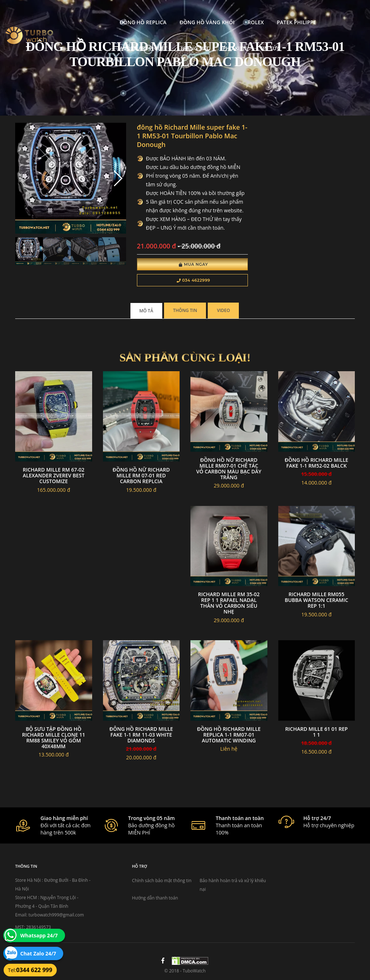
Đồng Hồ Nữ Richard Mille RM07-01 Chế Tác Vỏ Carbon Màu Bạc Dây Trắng (229, 469)
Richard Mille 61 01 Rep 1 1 (316, 732)
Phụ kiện (118, 39)
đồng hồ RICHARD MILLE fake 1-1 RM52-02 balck (317, 463)
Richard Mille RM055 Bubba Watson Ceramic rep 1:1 (317, 600)
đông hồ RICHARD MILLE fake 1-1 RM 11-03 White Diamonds (141, 735)
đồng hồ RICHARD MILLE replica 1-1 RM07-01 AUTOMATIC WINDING (229, 735)
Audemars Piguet (298, 13)
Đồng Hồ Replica (88, 13)
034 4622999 (193, 280)
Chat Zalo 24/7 (38, 953)
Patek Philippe (241, 13)
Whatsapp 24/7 (39, 935)
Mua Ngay (193, 264)
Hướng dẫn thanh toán (155, 898)
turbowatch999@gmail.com (56, 915)
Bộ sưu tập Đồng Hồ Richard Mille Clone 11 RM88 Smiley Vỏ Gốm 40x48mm (53, 738)
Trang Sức (79, 39)
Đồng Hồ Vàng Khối (151, 13)
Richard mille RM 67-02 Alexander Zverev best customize (54, 475)
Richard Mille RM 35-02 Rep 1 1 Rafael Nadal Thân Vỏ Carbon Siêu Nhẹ (229, 603)
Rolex (200, 13)
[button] (118, 178)
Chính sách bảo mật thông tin (162, 881)
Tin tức (154, 39)
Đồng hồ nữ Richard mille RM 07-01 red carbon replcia (141, 475)
